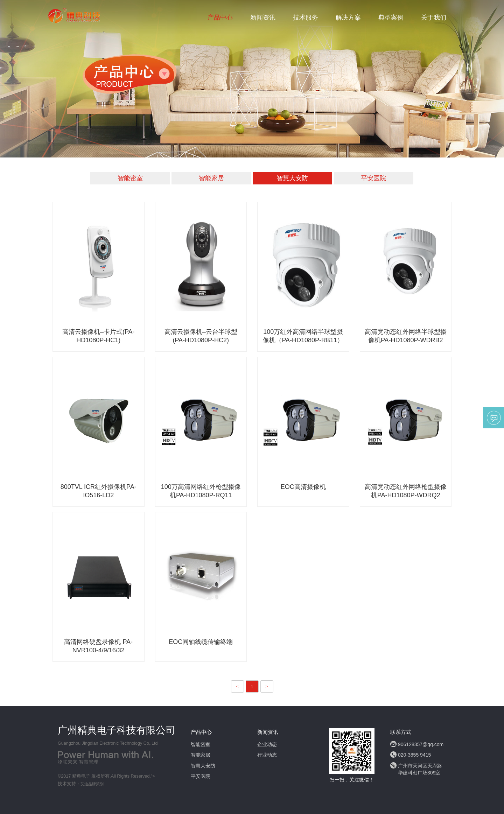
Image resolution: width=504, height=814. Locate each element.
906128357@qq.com (421, 744)
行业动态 (267, 755)
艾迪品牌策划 (92, 784)
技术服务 (306, 17)
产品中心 (220, 17)
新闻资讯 (263, 17)
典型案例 (391, 17)
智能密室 (130, 178)
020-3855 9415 (414, 755)
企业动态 (267, 744)
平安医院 (373, 178)
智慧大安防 (292, 178)
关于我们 (434, 17)
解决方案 (348, 17)
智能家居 (211, 178)
